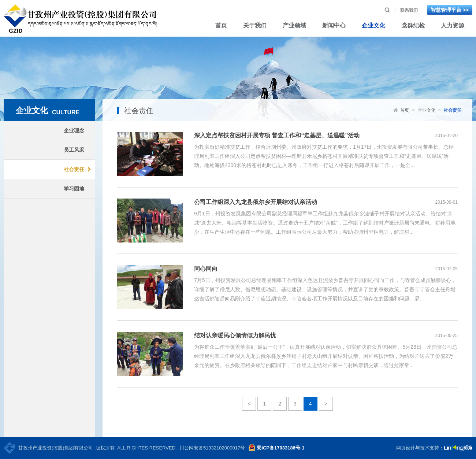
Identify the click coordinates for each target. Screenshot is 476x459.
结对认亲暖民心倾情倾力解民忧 (235, 335)
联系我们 (409, 10)
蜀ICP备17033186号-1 (280, 448)
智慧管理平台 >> (450, 10)
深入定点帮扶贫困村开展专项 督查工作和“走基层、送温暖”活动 (277, 135)
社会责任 (453, 110)
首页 (405, 110)
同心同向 (206, 269)
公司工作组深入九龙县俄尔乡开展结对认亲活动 (256, 202)
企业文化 (427, 110)
